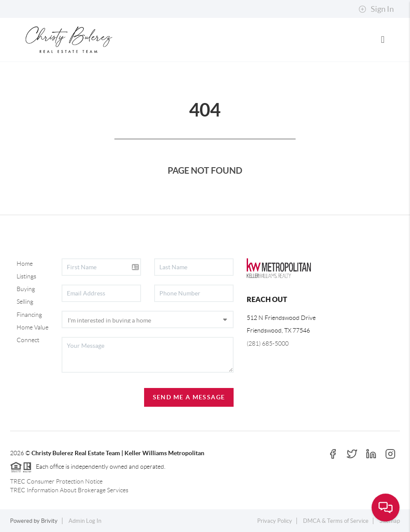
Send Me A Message (189, 397)
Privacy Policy (275, 521)
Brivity (49, 521)
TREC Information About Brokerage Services (69, 490)
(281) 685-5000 (268, 343)
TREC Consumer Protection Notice (56, 481)
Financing (29, 315)
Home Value (33, 327)
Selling (25, 302)
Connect (28, 340)
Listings (26, 276)
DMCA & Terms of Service (336, 521)
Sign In (376, 9)
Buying (26, 289)
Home (25, 264)
